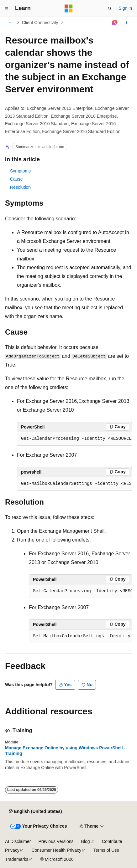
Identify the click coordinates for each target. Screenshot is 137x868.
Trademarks (17, 859)
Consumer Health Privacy (56, 850)
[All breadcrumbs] (11, 23)
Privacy (12, 850)
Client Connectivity (40, 23)
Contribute (112, 841)
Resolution (20, 187)
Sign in (125, 8)
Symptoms (20, 171)
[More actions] (126, 23)
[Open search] (110, 8)
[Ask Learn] (115, 23)
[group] (74, 439)
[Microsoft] (69, 8)
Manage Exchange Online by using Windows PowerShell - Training (65, 751)
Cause (16, 179)
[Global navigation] (6, 8)
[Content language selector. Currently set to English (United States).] (35, 812)
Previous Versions (56, 841)
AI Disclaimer (18, 841)
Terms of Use (106, 850)
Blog (86, 841)
